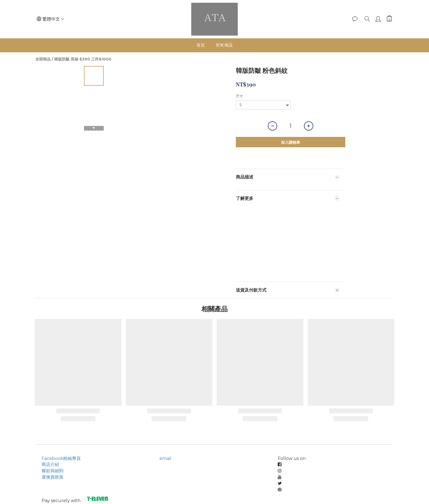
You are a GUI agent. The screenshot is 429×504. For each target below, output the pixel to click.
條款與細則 (53, 471)
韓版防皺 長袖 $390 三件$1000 (83, 59)
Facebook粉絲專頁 (61, 458)
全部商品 (43, 59)
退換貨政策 (53, 477)
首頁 (201, 45)
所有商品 (224, 45)
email (165, 458)
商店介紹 (50, 464)
